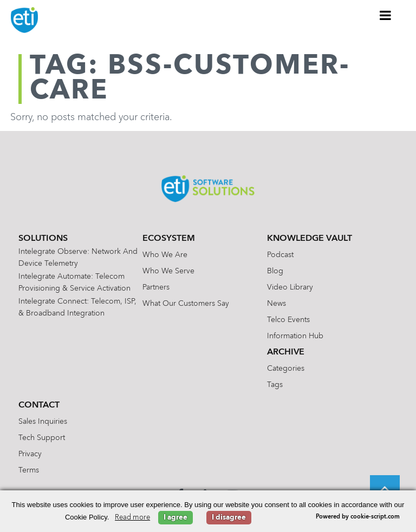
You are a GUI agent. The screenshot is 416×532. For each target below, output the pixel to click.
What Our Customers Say (186, 304)
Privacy (30, 454)
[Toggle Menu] (386, 15)
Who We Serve (168, 271)
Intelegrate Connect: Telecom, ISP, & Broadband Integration (77, 307)
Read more (132, 518)
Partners (156, 287)
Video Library (290, 287)
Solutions (43, 239)
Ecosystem (169, 239)
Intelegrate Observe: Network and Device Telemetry (78, 258)
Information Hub (295, 336)
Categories (286, 369)
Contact (39, 405)
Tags (275, 385)
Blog (275, 271)
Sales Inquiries (43, 422)
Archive (286, 352)
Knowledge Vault (310, 239)
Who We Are (165, 255)
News (277, 304)
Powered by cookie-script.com (358, 517)
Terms (29, 470)
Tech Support (42, 438)
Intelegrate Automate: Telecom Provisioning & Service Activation (74, 283)
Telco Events (288, 320)
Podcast (280, 255)
